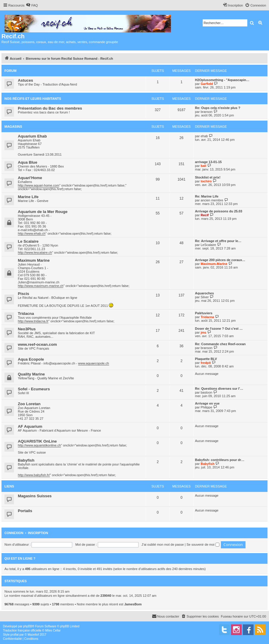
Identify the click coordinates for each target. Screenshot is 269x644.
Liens (9, 486)
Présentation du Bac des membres (50, 108)
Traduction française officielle (22, 630)
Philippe (206, 407)
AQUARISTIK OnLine (37, 441)
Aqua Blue (27, 162)
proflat (15, 635)
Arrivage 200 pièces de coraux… (220, 260)
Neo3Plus (27, 329)
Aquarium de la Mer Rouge (43, 212)
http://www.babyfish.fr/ (34, 475)
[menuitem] (32, 5)
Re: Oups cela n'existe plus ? (218, 108)
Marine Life (28, 197)
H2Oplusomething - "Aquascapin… (222, 80)
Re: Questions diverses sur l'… (219, 389)
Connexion (14, 533)
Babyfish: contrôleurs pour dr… (220, 460)
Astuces (25, 80)
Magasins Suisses (35, 496)
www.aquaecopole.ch (94, 363)
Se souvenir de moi (203, 544)
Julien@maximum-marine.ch (39, 282)
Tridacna (26, 314)
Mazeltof (33, 635)
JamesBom (133, 604)
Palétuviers (204, 313)
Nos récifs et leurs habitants (33, 99)
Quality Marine (31, 374)
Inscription (38, 533)
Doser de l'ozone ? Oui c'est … (219, 329)
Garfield (207, 84)
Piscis (23, 294)
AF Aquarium (30, 426)
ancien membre (212, 200)
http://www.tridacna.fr (33, 321)
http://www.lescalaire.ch (35, 252)
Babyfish (26, 460)
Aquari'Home (30, 178)
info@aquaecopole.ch (59, 363)
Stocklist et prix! (208, 177)
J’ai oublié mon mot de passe (163, 544)
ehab (204, 136)
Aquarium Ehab (32, 136)
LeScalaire (208, 245)
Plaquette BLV (206, 359)
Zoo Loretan (29, 404)
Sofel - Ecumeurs (34, 389)
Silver (205, 297)
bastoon (206, 392)
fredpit (206, 363)
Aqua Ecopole (31, 359)
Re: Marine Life (207, 196)
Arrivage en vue (207, 403)
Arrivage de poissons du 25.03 (219, 211)
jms (203, 332)
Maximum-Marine (214, 264)
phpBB (28, 626)
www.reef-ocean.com (37, 344)
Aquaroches (204, 293)
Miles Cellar (53, 630)
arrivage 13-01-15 (208, 162)
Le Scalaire (28, 241)
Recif (205, 215)
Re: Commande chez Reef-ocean (220, 344)
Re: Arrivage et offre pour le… (218, 241)
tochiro (206, 181)
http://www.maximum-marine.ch (41, 286)
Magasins (13, 127)
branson (207, 112)
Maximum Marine (34, 260)
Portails (25, 511)
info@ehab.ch (38, 230)
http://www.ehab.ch (32, 233)
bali (203, 166)
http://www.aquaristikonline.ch (39, 445)
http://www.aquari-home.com (38, 185)
